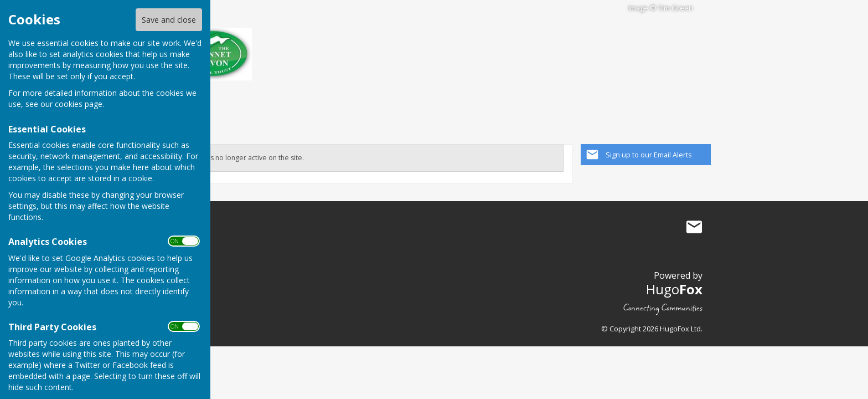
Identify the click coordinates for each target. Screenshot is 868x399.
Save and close (169, 20)
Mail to (694, 227)
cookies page (79, 104)
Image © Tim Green (661, 8)
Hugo (674, 289)
